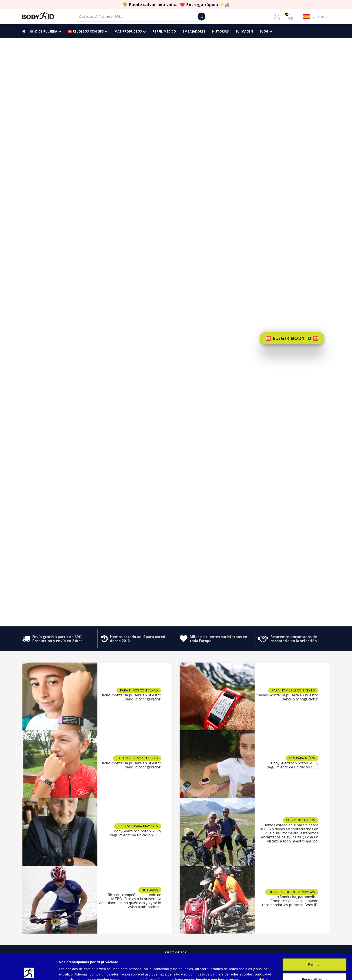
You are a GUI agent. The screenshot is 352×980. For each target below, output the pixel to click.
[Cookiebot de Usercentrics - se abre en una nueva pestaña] (29, 971)
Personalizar (315, 953)
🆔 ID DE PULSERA (45, 31)
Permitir (315, 938)
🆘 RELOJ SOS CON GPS (88, 31)
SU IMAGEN (244, 31)
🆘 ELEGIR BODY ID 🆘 (292, 338)
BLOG (266, 31)
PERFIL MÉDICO (164, 31)
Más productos (130, 31)
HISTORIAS (220, 31)
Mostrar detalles (72, 971)
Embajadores (194, 31)
